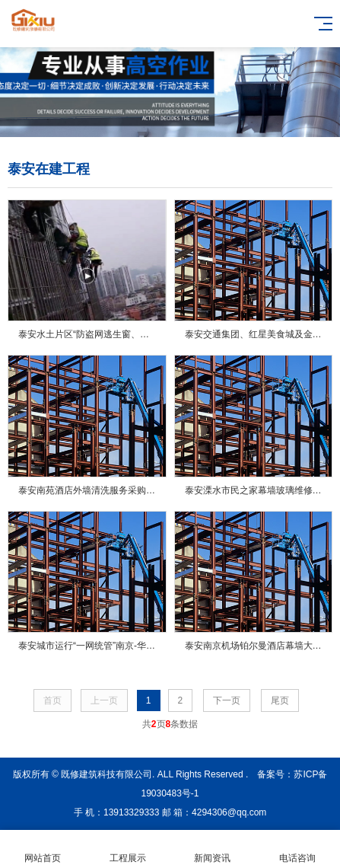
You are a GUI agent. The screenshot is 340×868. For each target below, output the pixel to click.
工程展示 (128, 849)
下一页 (227, 700)
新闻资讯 (213, 849)
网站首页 (43, 849)
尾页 (280, 700)
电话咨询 (297, 849)
